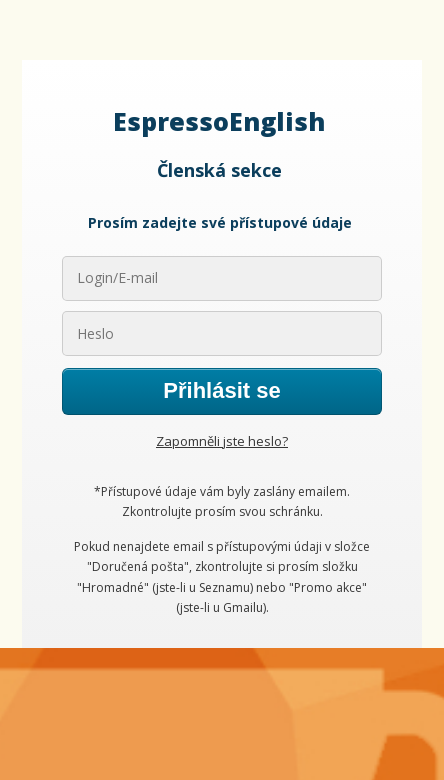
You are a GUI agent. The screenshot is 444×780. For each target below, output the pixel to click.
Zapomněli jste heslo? (222, 441)
